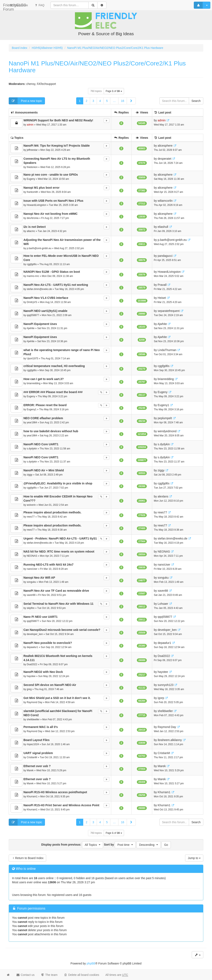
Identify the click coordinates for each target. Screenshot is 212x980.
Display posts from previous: (72, 845)
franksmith (32, 192)
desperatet (165, 159)
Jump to (194, 858)
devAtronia (33, 218)
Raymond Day (34, 702)
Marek (30, 770)
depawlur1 (32, 647)
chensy (31, 84)
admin (30, 125)
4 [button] (100, 101)
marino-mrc (33, 276)
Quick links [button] (54, 5)
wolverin (31, 505)
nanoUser (32, 569)
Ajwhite (30, 328)
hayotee (31, 676)
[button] (131, 101)
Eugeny (31, 179)
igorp (161, 698)
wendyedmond (167, 431)
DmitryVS (32, 302)
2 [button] (87, 101)
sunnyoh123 (166, 685)
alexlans (163, 496)
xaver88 (31, 595)
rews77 (31, 517)
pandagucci (165, 256)
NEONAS (32, 556)
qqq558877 (33, 315)
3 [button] (93, 101)
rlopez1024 (33, 744)
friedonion (32, 167)
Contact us (25, 975)
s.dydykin (32, 449)
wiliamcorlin (165, 201)
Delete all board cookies (81, 975)
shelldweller (33, 719)
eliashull (163, 227)
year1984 (32, 422)
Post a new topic (26, 101)
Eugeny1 (32, 409)
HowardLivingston (37, 205)
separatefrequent (169, 311)
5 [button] (107, 101)
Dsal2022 (32, 664)
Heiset (162, 298)
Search (196, 101)
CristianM (32, 757)
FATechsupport (46, 84)
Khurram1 (32, 797)
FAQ (74, 5)
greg (29, 689)
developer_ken (35, 634)
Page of (114, 91)
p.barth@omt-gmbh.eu (39, 248)
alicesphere (165, 146)
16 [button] (123, 101)
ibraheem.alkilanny (170, 740)
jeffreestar (32, 150)
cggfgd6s (32, 264)
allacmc (31, 231)
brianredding (34, 383)
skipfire (31, 608)
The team (49, 975)
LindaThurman (167, 350)
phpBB (91, 963)
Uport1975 (33, 358)
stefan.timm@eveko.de (39, 289)
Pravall (162, 285)
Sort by (120, 845)
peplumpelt (165, 418)
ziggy (30, 475)
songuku (31, 582)
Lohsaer (163, 604)
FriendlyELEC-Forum (21, 5)
